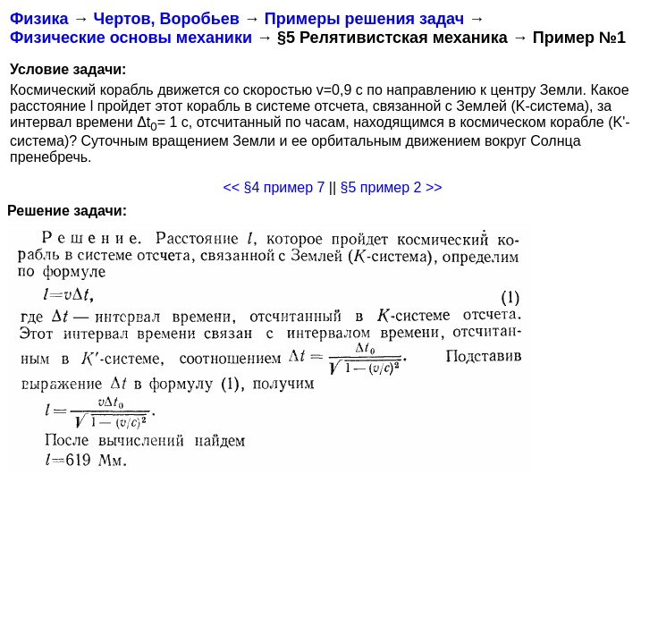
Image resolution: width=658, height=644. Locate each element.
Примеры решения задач (364, 19)
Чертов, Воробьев (166, 19)
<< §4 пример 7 (274, 187)
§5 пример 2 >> (392, 187)
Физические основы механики (131, 38)
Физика (39, 19)
